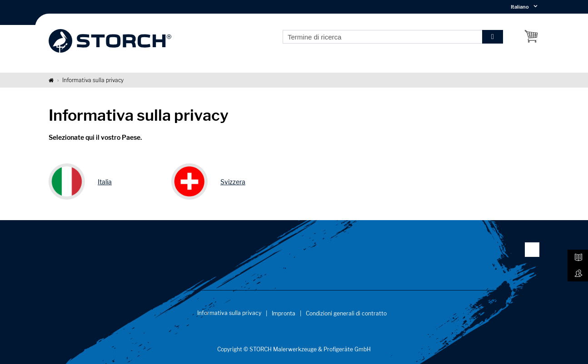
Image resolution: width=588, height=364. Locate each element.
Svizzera (233, 182)
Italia (105, 182)
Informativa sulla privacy (229, 313)
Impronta (284, 313)
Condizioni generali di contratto (346, 313)
